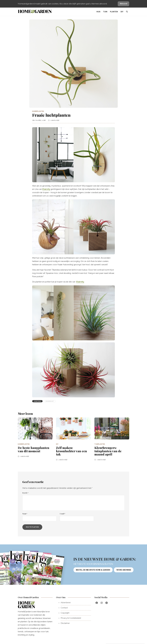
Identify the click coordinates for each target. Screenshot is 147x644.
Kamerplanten (38, 111)
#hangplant (50, 401)
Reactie (25, 493)
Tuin (105, 12)
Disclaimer (65, 623)
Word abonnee (124, 570)
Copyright (65, 613)
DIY (122, 12)
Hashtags (37, 401)
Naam (25, 514)
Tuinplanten (100, 444)
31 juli (44, 120)
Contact (64, 608)
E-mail (62, 514)
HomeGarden (35, 11)
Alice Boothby (37, 120)
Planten (114, 12)
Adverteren (66, 603)
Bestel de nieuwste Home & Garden (93, 570)
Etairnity (46, 189)
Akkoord (123, 4)
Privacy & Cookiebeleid (71, 618)
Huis (98, 12)
